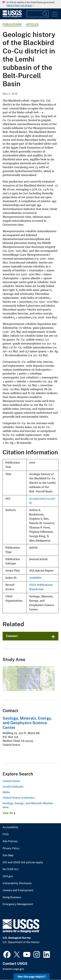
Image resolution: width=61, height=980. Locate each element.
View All (9, 813)
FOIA (6, 834)
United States (11, 781)
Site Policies (10, 841)
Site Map (8, 855)
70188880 (35, 578)
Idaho (6, 792)
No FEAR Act (10, 869)
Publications (12, 24)
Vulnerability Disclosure (17, 883)
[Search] (45, 14)
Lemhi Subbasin (13, 787)
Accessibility (10, 827)
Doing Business (12, 897)
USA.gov (8, 876)
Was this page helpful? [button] (32, 977)
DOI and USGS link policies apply (23, 862)
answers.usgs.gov (13, 969)
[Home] (12, 17)
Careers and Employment (18, 890)
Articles (32, 24)
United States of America (19, 798)
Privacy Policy (11, 848)
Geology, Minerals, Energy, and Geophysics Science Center (27, 723)
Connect (12, 636)
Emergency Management (18, 904)
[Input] (38, 14)
